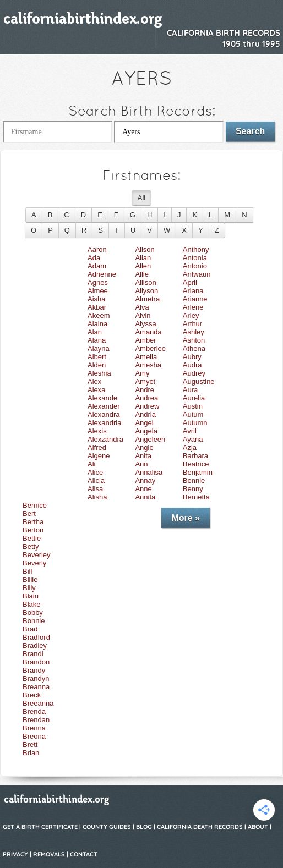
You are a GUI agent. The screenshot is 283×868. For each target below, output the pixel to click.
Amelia (146, 357)
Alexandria (104, 423)
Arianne (195, 299)
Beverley (37, 555)
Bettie (32, 538)
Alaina (97, 324)
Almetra (147, 299)
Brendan (36, 720)
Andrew (147, 406)
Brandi (33, 654)
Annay (145, 480)
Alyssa (145, 324)
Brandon (36, 662)
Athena (194, 348)
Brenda (34, 712)
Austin (193, 406)
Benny (193, 489)
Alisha (97, 497)
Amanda (148, 332)
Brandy (34, 670)
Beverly (34, 563)
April (190, 282)
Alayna (99, 348)
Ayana (193, 439)
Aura (190, 390)
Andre (145, 390)
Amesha (148, 365)
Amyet (145, 381)
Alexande (102, 398)
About (258, 827)
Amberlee (150, 348)
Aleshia (99, 373)
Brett (30, 745)
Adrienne (102, 274)
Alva (142, 307)
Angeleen (150, 439)
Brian (31, 753)
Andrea (146, 398)
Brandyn (36, 679)
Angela (146, 431)
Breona (34, 736)
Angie (144, 447)
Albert (97, 357)
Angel (144, 423)
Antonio (195, 266)
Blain (31, 596)
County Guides (107, 827)
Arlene (193, 307)
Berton (33, 530)
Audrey (194, 373)
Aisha (97, 299)
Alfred (97, 447)
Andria (145, 414)
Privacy (15, 854)
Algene (99, 456)
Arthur (192, 324)
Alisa (95, 489)
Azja (190, 447)
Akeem (99, 315)
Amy (142, 373)
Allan (143, 258)
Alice (95, 472)
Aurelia (194, 398)
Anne (143, 489)
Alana (97, 340)
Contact (84, 854)
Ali (91, 464)
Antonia (195, 258)
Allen (143, 266)
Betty (31, 546)
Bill (27, 571)
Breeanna (38, 703)
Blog (144, 827)
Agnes (98, 282)
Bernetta (196, 497)
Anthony (196, 249)
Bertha (33, 522)
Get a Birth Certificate (40, 827)
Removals (49, 854)
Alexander (104, 406)
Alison (145, 249)
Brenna (34, 728)
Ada (94, 258)
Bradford (36, 637)
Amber (145, 340)
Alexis (97, 431)
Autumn (195, 423)
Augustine (199, 381)
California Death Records (200, 827)
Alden (97, 365)
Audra (192, 365)
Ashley (194, 332)
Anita (143, 456)
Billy (29, 588)
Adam (97, 266)
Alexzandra (105, 439)
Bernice (35, 505)
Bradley (35, 645)
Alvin (143, 315)
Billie (30, 579)
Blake (32, 604)
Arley (191, 315)
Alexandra (104, 414)
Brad (30, 629)
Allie (142, 274)
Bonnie (34, 621)
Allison (145, 282)
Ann (141, 464)
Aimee (98, 291)
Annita (145, 497)
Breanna (36, 687)
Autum (193, 414)
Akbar (97, 307)
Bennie (194, 480)
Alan (95, 332)
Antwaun (197, 274)
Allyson (146, 291)
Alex (94, 381)
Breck (32, 695)
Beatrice (196, 464)
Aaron (97, 249)
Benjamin (198, 472)
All (141, 198)
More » (186, 518)
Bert (29, 513)
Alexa (97, 390)
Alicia (96, 480)
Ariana (193, 291)
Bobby (33, 612)
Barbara (195, 456)
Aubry (192, 357)
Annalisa (149, 472)
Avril (190, 431)
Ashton (194, 340)
